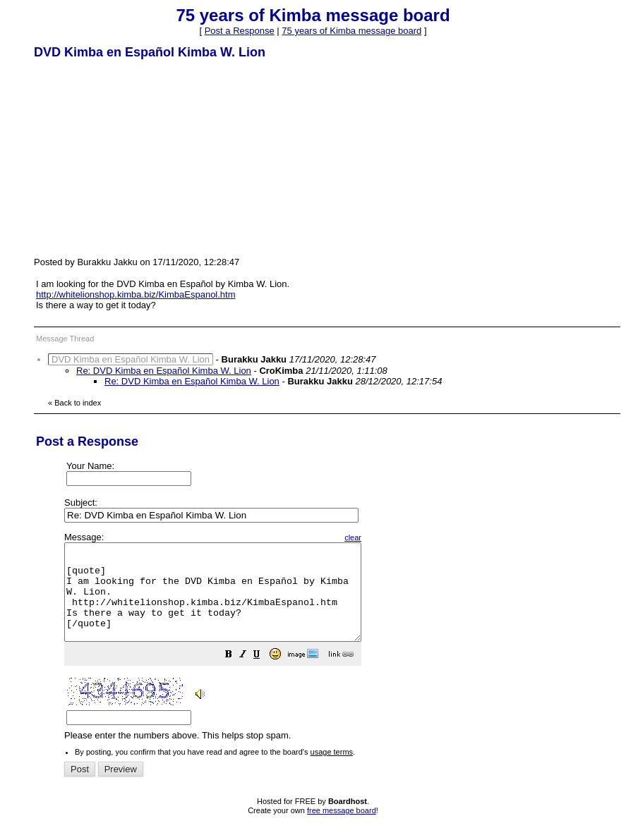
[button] (264, 675)
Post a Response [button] (240, 31)
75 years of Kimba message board (351, 31)
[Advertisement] (140, 157)
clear (388, 537)
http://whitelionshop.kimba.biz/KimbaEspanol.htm (136, 294)
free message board (342, 829)
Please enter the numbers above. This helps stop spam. (338, 646)
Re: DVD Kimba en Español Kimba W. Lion (164, 371)
